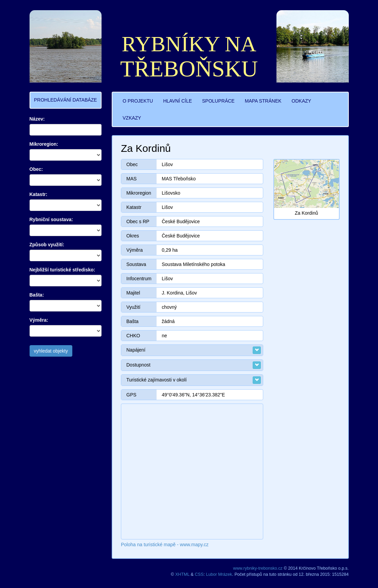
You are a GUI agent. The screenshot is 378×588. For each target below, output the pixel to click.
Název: (37, 119)
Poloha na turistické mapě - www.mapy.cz (165, 545)
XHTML (182, 574)
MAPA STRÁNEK (263, 101)
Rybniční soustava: (51, 219)
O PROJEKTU (138, 101)
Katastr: (39, 194)
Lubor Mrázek (219, 574)
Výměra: (39, 320)
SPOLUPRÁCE (218, 101)
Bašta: (37, 295)
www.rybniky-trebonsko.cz (258, 568)
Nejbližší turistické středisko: (62, 270)
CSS (199, 574)
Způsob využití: (47, 245)
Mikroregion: (44, 144)
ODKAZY (302, 101)
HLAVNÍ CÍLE (177, 101)
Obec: (36, 169)
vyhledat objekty (51, 351)
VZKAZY (132, 118)
